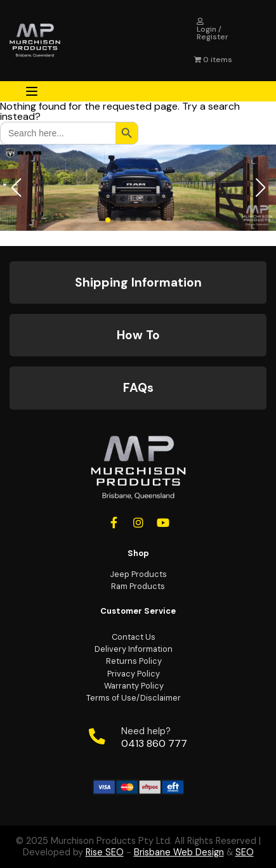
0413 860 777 (154, 743)
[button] (16, 188)
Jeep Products (138, 574)
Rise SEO (105, 852)
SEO (245, 852)
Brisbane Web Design (179, 852)
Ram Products (138, 586)
